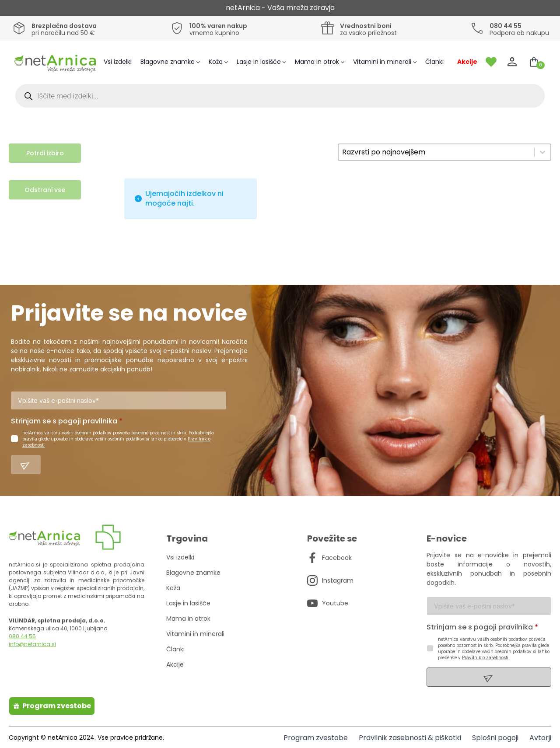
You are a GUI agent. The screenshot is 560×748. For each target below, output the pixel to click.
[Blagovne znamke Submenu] (199, 62)
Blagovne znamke (168, 62)
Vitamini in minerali (382, 62)
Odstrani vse (45, 190)
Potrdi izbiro (45, 153)
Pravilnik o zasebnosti (485, 658)
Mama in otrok (317, 62)
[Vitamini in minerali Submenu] (416, 62)
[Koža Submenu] (227, 62)
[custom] (312, 559)
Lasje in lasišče (259, 62)
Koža (216, 62)
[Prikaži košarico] (534, 62)
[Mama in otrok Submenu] (344, 62)
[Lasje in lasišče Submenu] (286, 62)
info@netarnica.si (32, 645)
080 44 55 (22, 637)
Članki (434, 62)
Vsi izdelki (118, 62)
